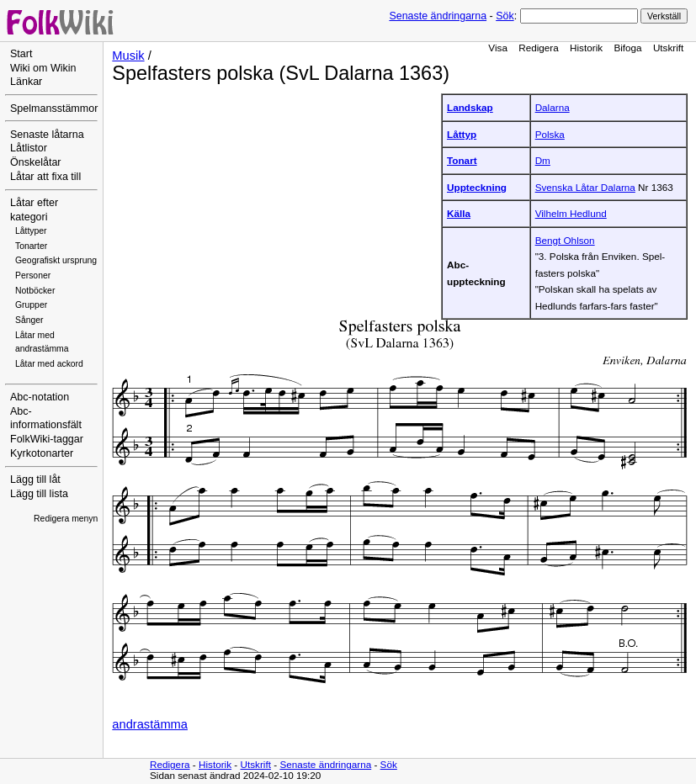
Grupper (31, 305)
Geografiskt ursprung (56, 260)
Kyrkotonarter (42, 453)
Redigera (539, 48)
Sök (505, 16)
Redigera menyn (66, 519)
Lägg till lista (39, 494)
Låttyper (31, 231)
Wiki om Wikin (43, 68)
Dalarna (553, 107)
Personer (33, 275)
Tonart (462, 160)
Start (21, 54)
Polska (550, 134)
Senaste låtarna (47, 135)
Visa (498, 48)
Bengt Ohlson (565, 240)
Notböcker (35, 291)
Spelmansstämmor (54, 109)
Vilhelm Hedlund (571, 213)
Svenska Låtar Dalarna (585, 187)
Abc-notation (40, 397)
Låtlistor (29, 148)
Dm (543, 160)
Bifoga (627, 48)
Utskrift (668, 48)
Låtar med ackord (49, 364)
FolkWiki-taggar (47, 439)
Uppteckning (477, 187)
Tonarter (31, 246)
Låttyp (462, 134)
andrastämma (150, 724)
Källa (459, 213)
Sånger (29, 320)
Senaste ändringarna (438, 16)
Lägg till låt (35, 479)
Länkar (26, 82)
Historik (586, 48)
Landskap (470, 107)
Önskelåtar (36, 162)
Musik (128, 56)
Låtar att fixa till (45, 177)
